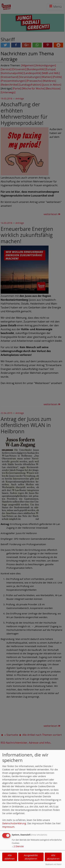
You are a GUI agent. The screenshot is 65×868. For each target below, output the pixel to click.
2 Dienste (18, 846)
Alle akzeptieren (53, 857)
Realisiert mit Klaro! (54, 864)
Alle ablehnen (10, 857)
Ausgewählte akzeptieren (31, 857)
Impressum (8, 827)
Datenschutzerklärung (14, 823)
